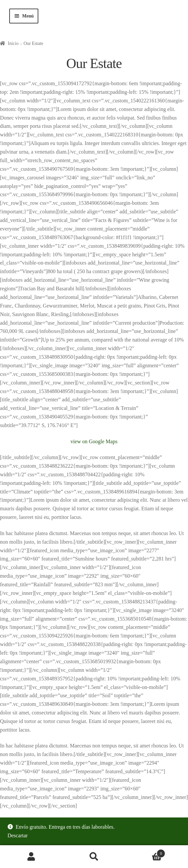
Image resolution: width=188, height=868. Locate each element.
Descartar (18, 835)
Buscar (94, 857)
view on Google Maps (94, 441)
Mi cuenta (31, 857)
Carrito (145, 852)
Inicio (13, 43)
